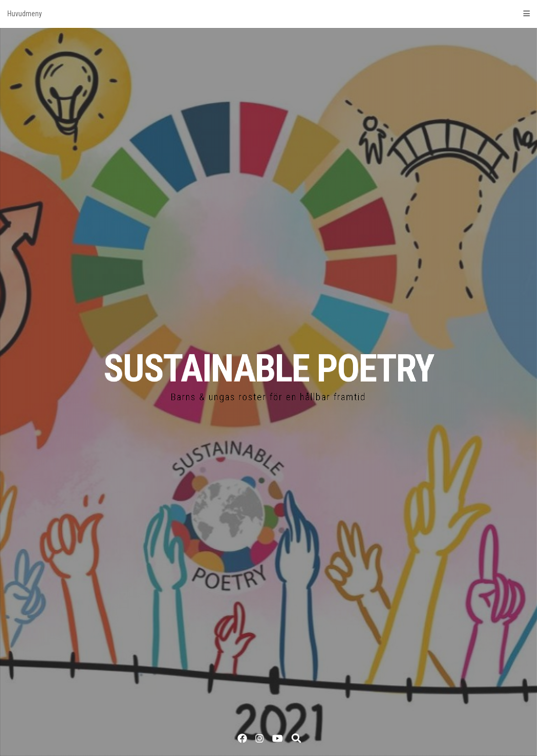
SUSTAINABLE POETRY (268, 369)
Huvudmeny (268, 14)
